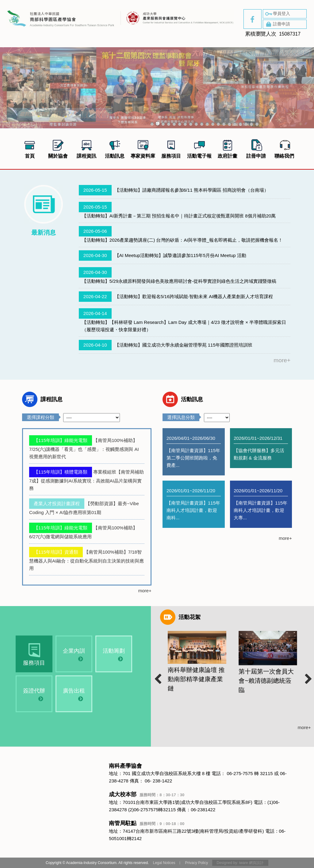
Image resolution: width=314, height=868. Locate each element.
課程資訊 (86, 148)
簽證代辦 (31, 695)
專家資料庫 (143, 148)
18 (246, 124)
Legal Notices (164, 863)
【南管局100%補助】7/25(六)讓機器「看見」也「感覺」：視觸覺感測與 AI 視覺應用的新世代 (84, 448)
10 (202, 124)
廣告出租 (71, 695)
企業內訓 (71, 655)
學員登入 (277, 14)
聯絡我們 (284, 148)
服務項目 (171, 148)
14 (224, 124)
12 (213, 124)
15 (229, 124)
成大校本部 (147, 794)
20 (257, 124)
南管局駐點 (147, 823)
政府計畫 (228, 148)
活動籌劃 (111, 655)
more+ (282, 360)
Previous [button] (157, 677)
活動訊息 (115, 148)
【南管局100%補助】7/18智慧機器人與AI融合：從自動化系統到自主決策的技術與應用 (86, 560)
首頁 (30, 148)
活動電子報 (199, 148)
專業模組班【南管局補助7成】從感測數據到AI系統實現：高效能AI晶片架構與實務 (86, 480)
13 (218, 124)
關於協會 (58, 148)
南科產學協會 (125, 766)
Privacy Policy (196, 863)
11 (207, 124)
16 (235, 124)
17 (240, 124)
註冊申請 (277, 24)
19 (251, 124)
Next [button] (308, 677)
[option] (197, 667)
